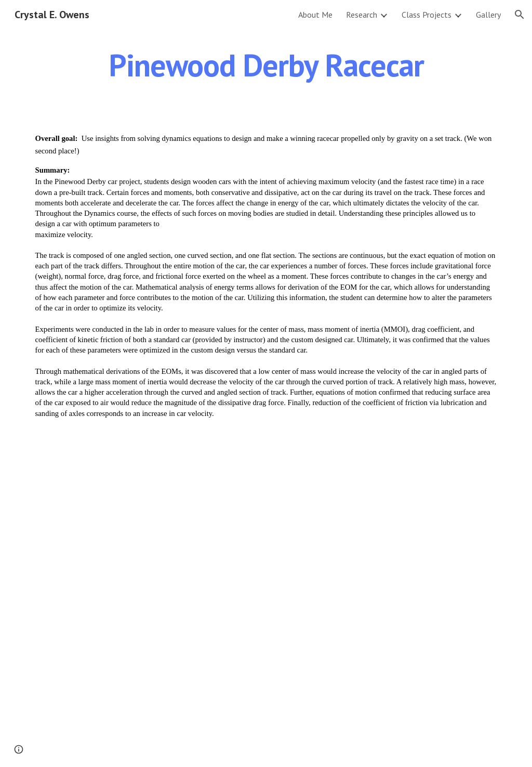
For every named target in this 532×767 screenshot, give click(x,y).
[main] (266, 65)
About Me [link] (315, 15)
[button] (520, 15)
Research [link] (362, 15)
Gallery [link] (488, 15)
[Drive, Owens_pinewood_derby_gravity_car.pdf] (266, 601)
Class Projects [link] (427, 15)
